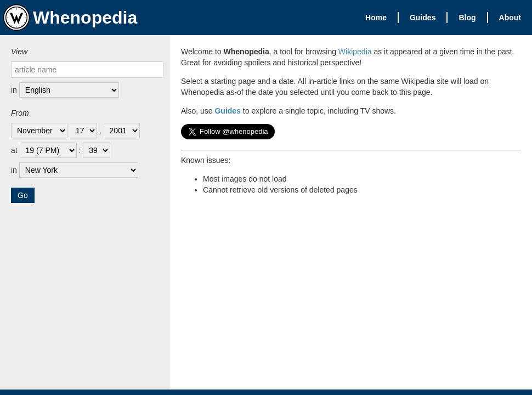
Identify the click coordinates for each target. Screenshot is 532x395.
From (20, 113)
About (510, 18)
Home (376, 18)
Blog (467, 18)
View (19, 52)
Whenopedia (70, 18)
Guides (423, 18)
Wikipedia (355, 52)
